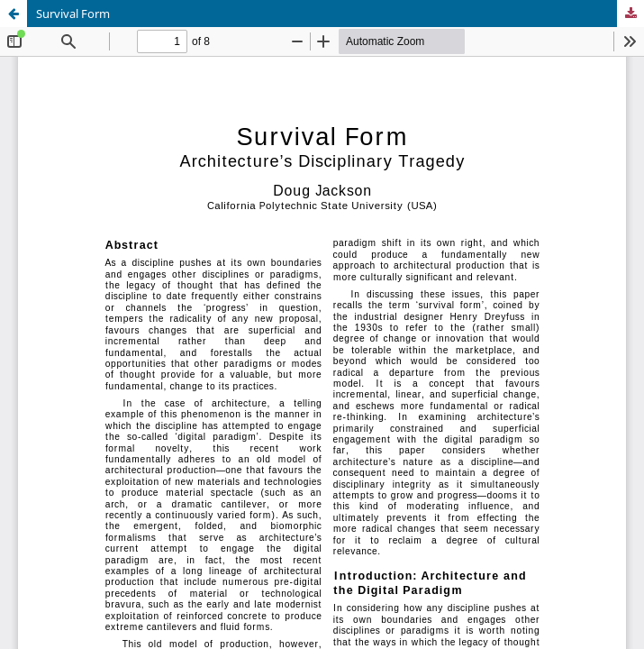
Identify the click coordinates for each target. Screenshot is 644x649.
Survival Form (73, 14)
